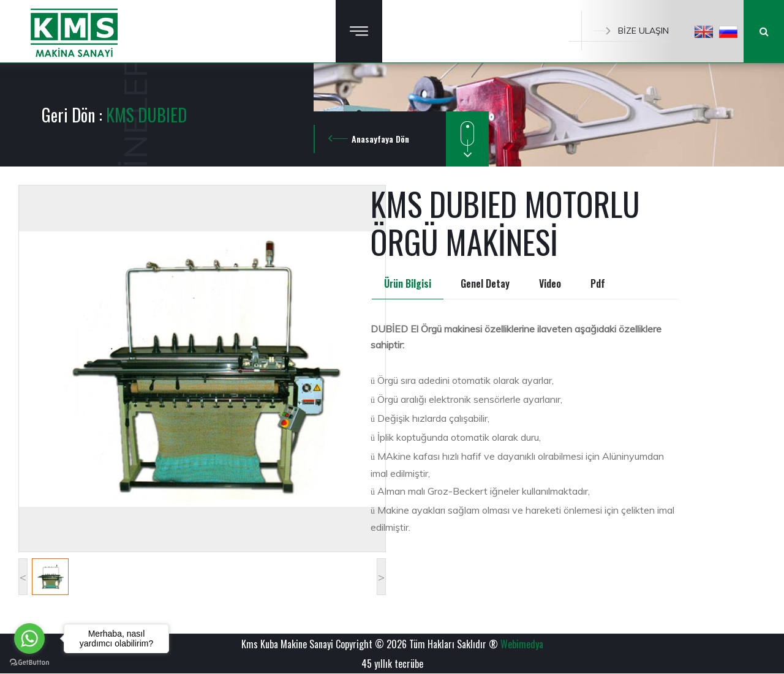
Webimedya (522, 644)
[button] (704, 31)
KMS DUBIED (146, 115)
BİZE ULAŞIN (631, 31)
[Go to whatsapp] (29, 638)
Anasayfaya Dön (380, 139)
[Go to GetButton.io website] (29, 662)
